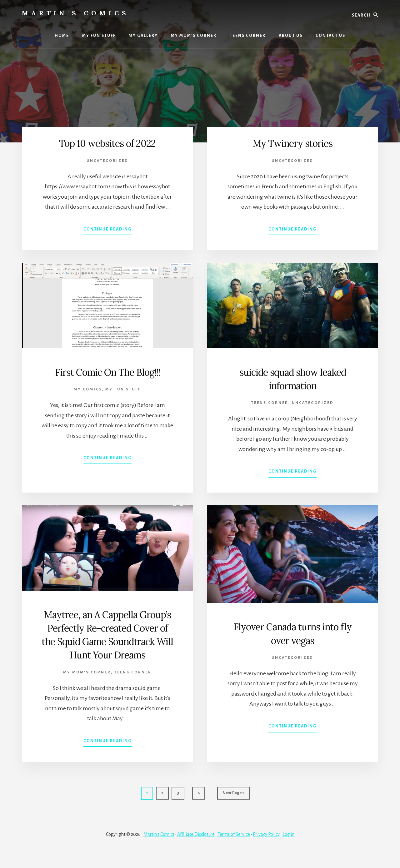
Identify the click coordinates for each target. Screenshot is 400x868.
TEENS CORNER (270, 403)
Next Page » (233, 808)
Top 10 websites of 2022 (107, 143)
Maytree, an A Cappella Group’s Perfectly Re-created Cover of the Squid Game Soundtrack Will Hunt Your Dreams (107, 641)
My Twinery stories (293, 143)
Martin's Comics (75, 13)
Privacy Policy (266, 847)
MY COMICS (88, 389)
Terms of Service (234, 847)
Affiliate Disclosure (196, 847)
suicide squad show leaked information (293, 378)
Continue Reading (107, 231)
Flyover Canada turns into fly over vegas (292, 633)
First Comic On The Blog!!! (107, 372)
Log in (288, 847)
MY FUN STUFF (123, 389)
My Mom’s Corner (87, 686)
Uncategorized (107, 161)
